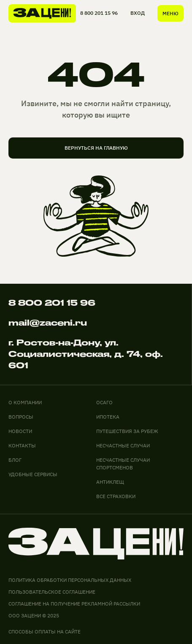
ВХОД (138, 13)
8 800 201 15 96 (99, 13)
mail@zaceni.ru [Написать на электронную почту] (48, 323)
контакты (22, 445)
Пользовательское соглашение (52, 592)
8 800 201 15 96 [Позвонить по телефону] (52, 303)
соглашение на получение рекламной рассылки (74, 604)
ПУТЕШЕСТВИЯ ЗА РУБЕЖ (127, 431)
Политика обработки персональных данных (70, 580)
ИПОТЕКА (108, 417)
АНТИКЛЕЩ (110, 482)
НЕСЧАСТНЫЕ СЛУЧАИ (123, 445)
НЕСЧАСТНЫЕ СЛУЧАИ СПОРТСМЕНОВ (123, 464)
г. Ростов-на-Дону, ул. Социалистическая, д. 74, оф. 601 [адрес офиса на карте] (86, 354)
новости (20, 431)
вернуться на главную (96, 148)
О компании (25, 402)
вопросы (21, 417)
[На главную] (42, 13)
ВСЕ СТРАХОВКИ (116, 496)
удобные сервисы (33, 474)
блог (15, 460)
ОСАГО (104, 402)
